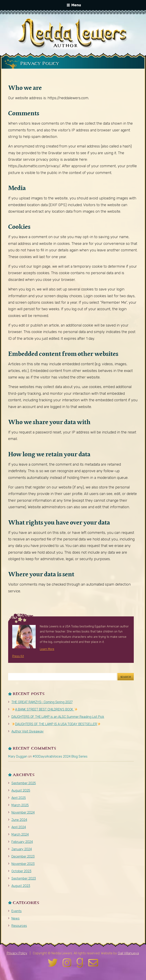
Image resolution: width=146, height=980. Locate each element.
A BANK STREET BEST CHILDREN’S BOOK (45, 709)
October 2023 (21, 871)
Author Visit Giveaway (28, 731)
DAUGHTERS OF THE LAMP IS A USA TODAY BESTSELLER (56, 724)
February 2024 (22, 842)
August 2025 (21, 790)
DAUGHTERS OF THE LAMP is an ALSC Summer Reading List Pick (58, 717)
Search (126, 677)
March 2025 (20, 805)
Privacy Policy (17, 953)
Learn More (47, 649)
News (15, 918)
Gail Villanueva (128, 953)
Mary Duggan (18, 756)
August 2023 (21, 886)
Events (17, 911)
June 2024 (19, 820)
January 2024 (22, 849)
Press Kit (18, 656)
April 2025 (19, 798)
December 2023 (23, 856)
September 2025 (24, 783)
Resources (19, 926)
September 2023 (24, 878)
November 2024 (23, 812)
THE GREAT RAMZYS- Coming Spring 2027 (42, 702)
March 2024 (20, 834)
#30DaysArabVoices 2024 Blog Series (60, 756)
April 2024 (19, 827)
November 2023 (23, 864)
